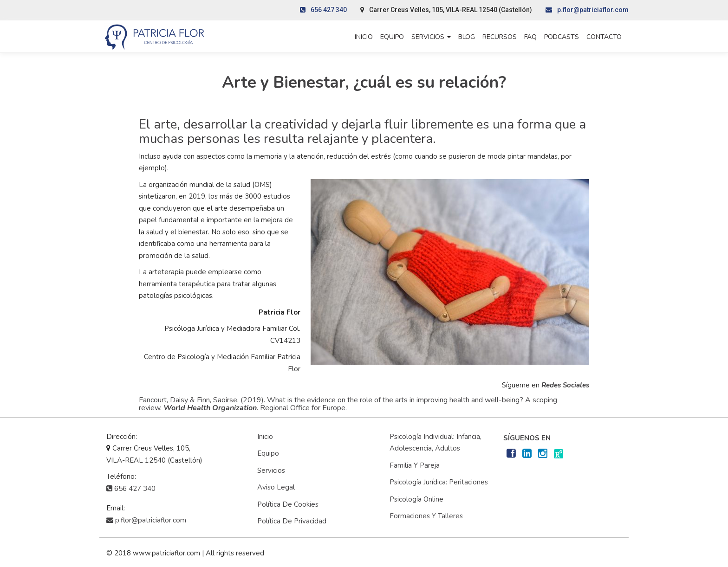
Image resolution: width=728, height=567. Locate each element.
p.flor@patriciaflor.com (587, 10)
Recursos (500, 37)
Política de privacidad (292, 521)
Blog (467, 37)
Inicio (364, 37)
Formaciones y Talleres (426, 516)
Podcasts (562, 37)
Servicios (431, 37)
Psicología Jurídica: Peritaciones (439, 482)
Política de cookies (288, 504)
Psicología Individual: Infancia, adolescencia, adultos (435, 443)
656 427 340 (323, 10)
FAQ (530, 37)
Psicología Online (416, 499)
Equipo (392, 37)
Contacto (604, 37)
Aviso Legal (276, 487)
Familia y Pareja (415, 465)
